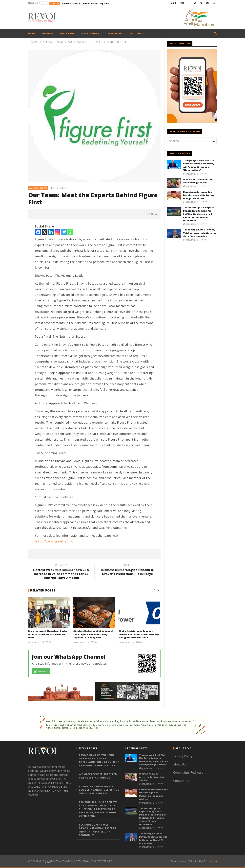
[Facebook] (38, 232)
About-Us (180, 764)
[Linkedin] (51, 232)
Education (67, 33)
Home (32, 33)
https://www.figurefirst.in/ (54, 541)
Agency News (38, 188)
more (152, 214)
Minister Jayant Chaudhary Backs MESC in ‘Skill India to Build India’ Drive (48, 634)
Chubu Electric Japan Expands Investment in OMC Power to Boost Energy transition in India (139, 634)
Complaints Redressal (189, 772)
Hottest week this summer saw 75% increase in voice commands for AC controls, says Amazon (61, 572)
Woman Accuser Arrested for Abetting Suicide (86, 4)
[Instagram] (57, 232)
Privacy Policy (183, 756)
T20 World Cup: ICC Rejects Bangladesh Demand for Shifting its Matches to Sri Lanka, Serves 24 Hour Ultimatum (199, 214)
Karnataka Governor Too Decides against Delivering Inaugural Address (199, 195)
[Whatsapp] (70, 232)
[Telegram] (64, 232)
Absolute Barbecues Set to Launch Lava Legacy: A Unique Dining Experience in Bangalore (93, 634)
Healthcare (115, 33)
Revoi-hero (137, 33)
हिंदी (182, 3)
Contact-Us (182, 781)
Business (48, 33)
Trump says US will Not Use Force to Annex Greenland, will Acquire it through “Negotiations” (199, 165)
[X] (45, 232)
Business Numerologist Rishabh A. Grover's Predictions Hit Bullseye (127, 570)
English (55, 4)
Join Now (41, 671)
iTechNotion (210, 861)
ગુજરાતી (172, 3)
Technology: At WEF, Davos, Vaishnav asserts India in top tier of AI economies (200, 233)
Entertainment (91, 33)
